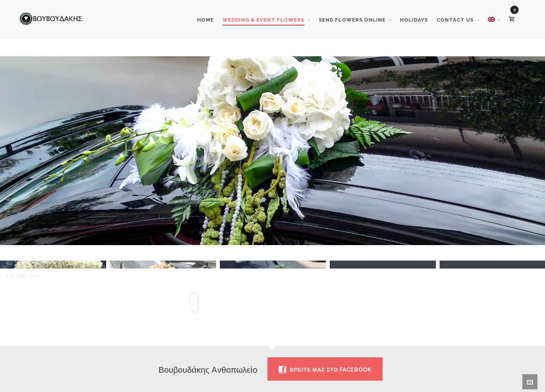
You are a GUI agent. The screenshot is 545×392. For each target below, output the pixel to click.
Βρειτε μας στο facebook (325, 364)
